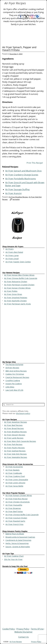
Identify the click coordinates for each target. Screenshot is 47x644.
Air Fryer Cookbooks (14, 473)
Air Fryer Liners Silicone (15, 483)
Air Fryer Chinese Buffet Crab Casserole (22, 515)
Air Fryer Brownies (13, 508)
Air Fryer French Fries (14, 524)
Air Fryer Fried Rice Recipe (17, 499)
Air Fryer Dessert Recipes (15, 435)
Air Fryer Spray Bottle (14, 486)
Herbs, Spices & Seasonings (17, 543)
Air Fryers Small (12, 259)
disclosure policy (23, 413)
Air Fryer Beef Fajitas (14, 511)
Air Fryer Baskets (13, 470)
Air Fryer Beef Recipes (13, 425)
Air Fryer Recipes (15, 3)
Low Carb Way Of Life (14, 390)
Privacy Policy (23, 629)
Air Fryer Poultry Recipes (14, 448)
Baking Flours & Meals (15, 534)
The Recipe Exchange (14, 364)
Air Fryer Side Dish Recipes (15, 454)
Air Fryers (10, 249)
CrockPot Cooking (13, 380)
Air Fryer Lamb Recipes (14, 438)
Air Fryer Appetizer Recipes (16, 422)
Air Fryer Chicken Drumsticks (18, 502)
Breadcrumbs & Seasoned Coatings (20, 537)
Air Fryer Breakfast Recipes (18, 197)
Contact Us (23, 637)
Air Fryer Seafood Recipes (15, 451)
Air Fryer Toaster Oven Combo (18, 262)
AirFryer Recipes (12, 368)
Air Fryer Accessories (14, 467)
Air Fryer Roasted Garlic (15, 521)
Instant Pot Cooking (14, 384)
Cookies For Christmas (15, 374)
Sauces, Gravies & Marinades (18, 547)
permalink (16, 199)
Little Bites (10, 387)
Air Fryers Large (12, 255)
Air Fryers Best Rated (14, 252)
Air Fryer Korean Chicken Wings (19, 495)
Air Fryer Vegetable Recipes (16, 457)
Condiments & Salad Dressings (18, 540)
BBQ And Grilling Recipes (16, 371)
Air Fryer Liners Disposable (17, 480)
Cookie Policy (9, 629)
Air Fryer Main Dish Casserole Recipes (20, 441)
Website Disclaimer (23, 632)
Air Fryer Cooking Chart (15, 476)
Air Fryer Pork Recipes (13, 444)
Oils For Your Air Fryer (13, 559)
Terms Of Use (37, 629)
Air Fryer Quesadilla (14, 505)
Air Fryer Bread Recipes (14, 428)
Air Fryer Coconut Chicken (16, 518)
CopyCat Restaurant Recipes (17, 377)
